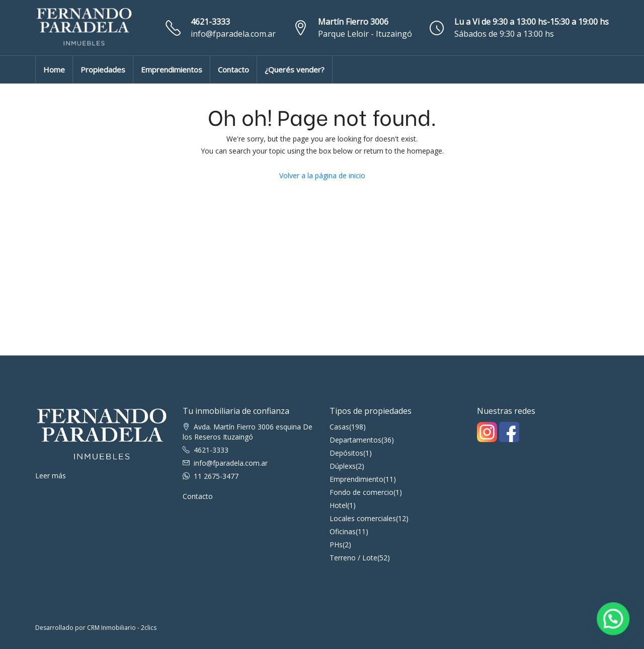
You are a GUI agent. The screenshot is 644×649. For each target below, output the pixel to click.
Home (54, 69)
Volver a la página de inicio (322, 175)
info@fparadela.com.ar (233, 34)
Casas (339, 427)
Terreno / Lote (353, 558)
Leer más (51, 476)
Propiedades (103, 69)
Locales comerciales (363, 518)
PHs (336, 545)
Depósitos (346, 453)
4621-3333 (210, 22)
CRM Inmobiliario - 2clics (122, 628)
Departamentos (355, 440)
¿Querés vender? (295, 69)
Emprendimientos (172, 69)
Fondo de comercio (361, 492)
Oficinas (343, 531)
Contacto (233, 69)
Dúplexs (343, 466)
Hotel (338, 505)
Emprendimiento (356, 479)
